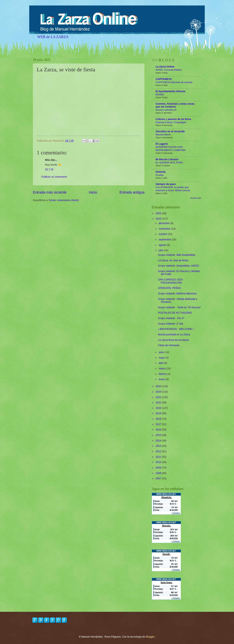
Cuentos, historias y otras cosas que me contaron (175, 105)
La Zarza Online (165, 67)
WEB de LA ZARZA (53, 37)
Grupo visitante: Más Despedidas (177, 255)
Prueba (159, 175)
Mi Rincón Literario (167, 159)
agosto (163, 245)
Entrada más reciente (50, 192)
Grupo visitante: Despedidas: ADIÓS (178, 266)
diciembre (165, 223)
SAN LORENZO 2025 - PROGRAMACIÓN (171, 281)
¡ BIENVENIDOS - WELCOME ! (176, 329)
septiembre (165, 240)
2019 (159, 413)
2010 (159, 462)
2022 (159, 397)
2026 (159, 213)
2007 (159, 479)
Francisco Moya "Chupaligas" (171, 122)
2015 (159, 435)
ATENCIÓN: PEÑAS (169, 288)
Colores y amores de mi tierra (173, 119)
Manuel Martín (163, 135)
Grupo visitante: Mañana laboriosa (177, 294)
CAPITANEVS (164, 79)
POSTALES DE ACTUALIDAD (175, 313)
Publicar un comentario (54, 177)
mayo (162, 358)
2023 (159, 392)
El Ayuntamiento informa (170, 91)
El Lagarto (162, 144)
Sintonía (161, 172)
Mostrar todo (196, 198)
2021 (159, 403)
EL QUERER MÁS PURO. (170, 163)
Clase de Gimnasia (169, 345)
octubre (163, 234)
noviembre (165, 229)
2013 (159, 446)
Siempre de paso (166, 184)
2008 (159, 473)
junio (162, 352)
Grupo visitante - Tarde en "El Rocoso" (179, 307)
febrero (163, 374)
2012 (159, 451)
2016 (159, 430)
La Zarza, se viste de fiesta (173, 260)
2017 (159, 424)
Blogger (150, 637)
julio (161, 250)
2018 (159, 419)
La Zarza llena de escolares (173, 340)
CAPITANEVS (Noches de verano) (174, 82)
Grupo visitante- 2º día (170, 324)
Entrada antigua (132, 192)
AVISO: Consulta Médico (169, 70)
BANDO (160, 94)
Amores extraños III (166, 110)
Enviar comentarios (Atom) (64, 200)
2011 (159, 457)
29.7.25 (49, 170)
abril (161, 363)
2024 (159, 386)
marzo (163, 369)
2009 (159, 468)
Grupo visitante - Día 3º (171, 318)
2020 (159, 408)
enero (162, 379)
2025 (159, 219)
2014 (159, 441)
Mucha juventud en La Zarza (174, 335)
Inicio (93, 192)
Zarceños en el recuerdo (170, 131)
